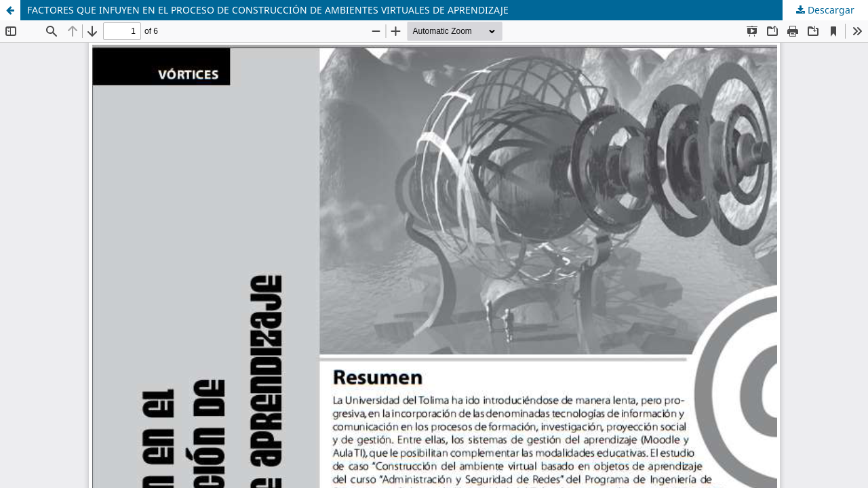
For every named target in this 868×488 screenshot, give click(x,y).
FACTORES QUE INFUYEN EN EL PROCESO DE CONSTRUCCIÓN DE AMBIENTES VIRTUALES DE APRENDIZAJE (268, 10)
